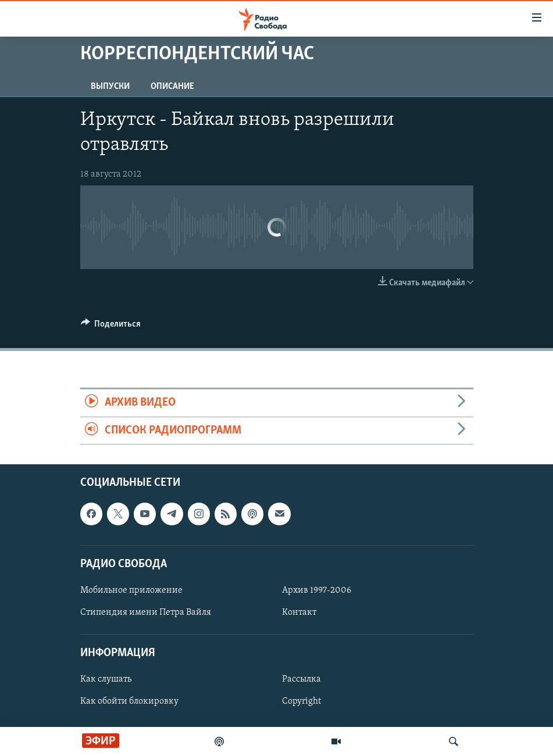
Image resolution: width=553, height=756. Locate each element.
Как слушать (106, 679)
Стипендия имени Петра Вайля (146, 612)
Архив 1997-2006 (317, 590)
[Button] (111, 327)
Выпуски (110, 87)
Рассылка (302, 679)
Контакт (299, 612)
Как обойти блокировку (129, 701)
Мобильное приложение (131, 590)
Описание (172, 87)
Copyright (302, 701)
